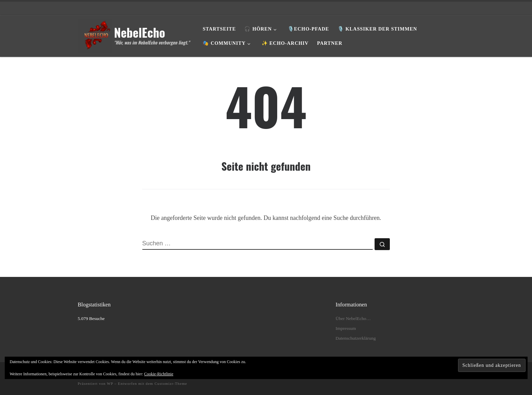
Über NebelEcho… (353, 318)
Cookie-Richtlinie (159, 374)
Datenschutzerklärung (356, 338)
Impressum (346, 328)
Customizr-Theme (171, 383)
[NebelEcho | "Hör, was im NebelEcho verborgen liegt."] (95, 34)
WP (110, 383)
